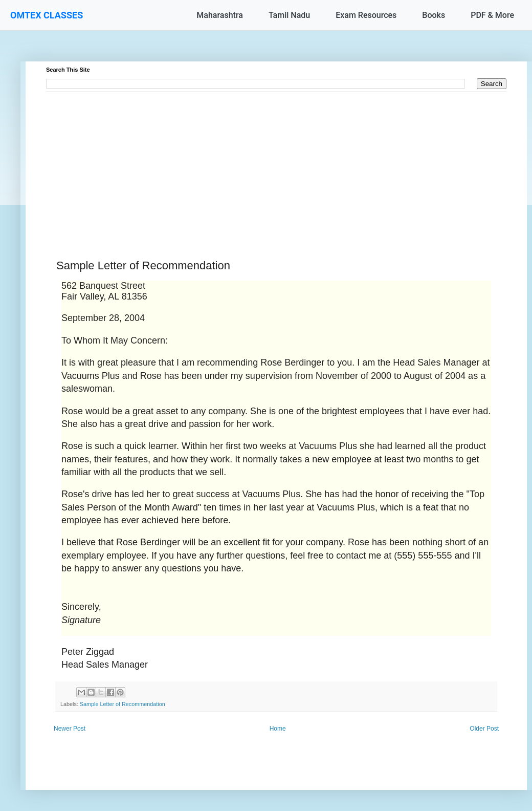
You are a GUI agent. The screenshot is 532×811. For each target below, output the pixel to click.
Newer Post (70, 729)
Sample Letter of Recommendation (123, 704)
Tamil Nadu (289, 15)
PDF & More (492, 15)
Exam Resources (366, 15)
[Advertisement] (276, 163)
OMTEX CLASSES (47, 15)
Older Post (484, 729)
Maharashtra (220, 15)
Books (434, 15)
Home (278, 729)
